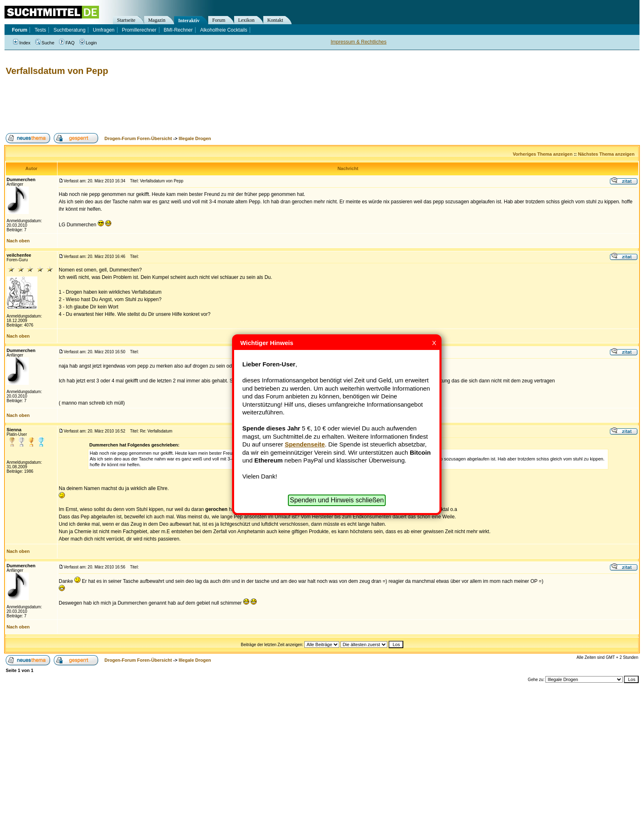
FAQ (67, 43)
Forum (219, 20)
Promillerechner (139, 30)
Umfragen (104, 30)
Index (22, 43)
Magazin (157, 20)
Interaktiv (189, 21)
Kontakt (275, 20)
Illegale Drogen (195, 138)
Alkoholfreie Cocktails (224, 30)
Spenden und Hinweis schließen (337, 500)
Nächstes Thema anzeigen (606, 154)
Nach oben (18, 241)
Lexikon (246, 20)
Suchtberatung (69, 30)
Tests (40, 30)
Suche (45, 43)
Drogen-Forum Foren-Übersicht (138, 138)
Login (88, 43)
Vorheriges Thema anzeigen (543, 154)
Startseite (126, 20)
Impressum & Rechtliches (359, 42)
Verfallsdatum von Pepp (57, 71)
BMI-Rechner (178, 30)
